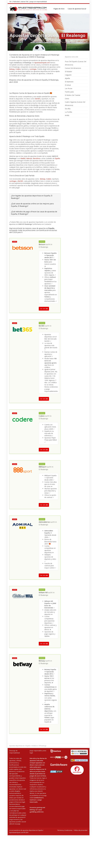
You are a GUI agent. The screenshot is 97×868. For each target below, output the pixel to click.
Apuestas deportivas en (17, 778)
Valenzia (29, 191)
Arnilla (67, 115)
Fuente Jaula (69, 92)
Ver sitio (44, 341)
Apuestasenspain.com (42, 63)
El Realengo (43, 280)
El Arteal (68, 85)
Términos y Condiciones (65, 863)
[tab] (35, 230)
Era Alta (68, 109)
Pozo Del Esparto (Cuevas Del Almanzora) (76, 63)
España (57, 191)
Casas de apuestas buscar (77, 9)
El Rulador (68, 72)
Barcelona (36, 191)
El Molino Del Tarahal (73, 95)
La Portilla (68, 112)
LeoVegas (33, 69)
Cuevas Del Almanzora (73, 68)
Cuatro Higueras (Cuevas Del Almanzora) (75, 104)
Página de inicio (59, 9)
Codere (18, 69)
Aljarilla (67, 78)
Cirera (67, 99)
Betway (12, 69)
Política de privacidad (81, 863)
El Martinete (69, 82)
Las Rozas (69, 88)
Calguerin (68, 75)
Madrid (23, 191)
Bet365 (38, 131)
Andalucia (35, 778)
